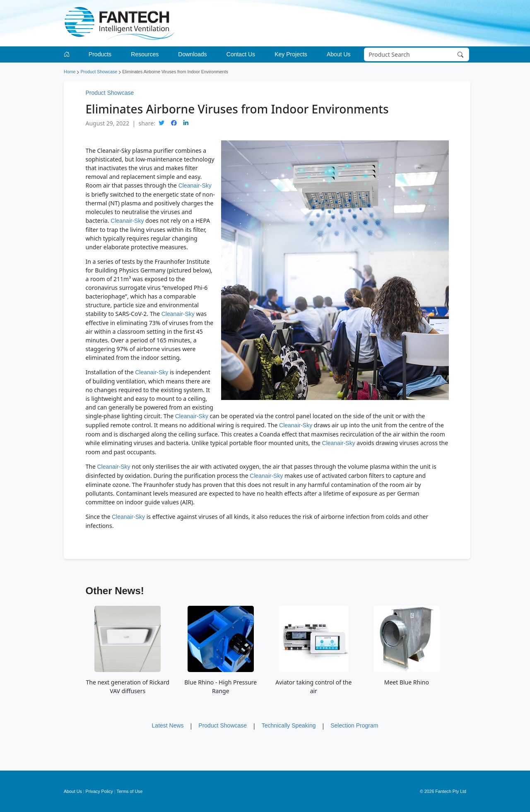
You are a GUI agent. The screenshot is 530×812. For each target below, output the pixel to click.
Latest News (168, 725)
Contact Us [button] (241, 54)
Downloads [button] (192, 54)
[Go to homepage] (68, 54)
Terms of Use (130, 791)
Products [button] (100, 54)
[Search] (417, 55)
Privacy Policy (99, 791)
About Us (73, 791)
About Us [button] (339, 54)
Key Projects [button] (291, 54)
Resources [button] (145, 54)
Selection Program (354, 725)
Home (70, 72)
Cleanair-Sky (195, 186)
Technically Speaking (289, 725)
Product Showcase (99, 72)
